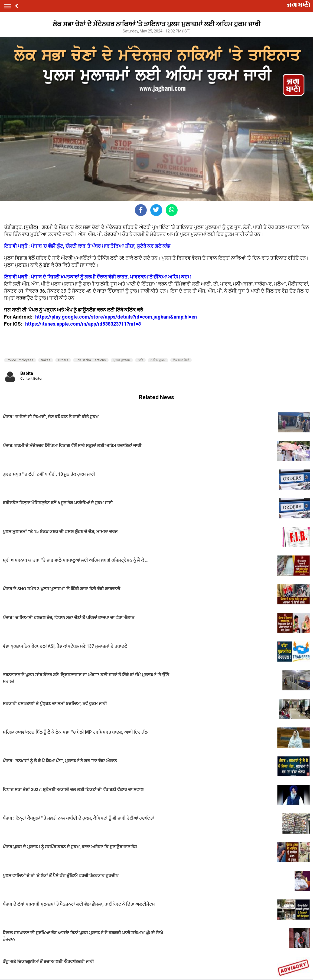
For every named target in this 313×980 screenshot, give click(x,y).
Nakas (46, 360)
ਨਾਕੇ (140, 360)
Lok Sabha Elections (91, 360)
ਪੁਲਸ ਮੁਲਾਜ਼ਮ (122, 360)
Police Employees (20, 360)
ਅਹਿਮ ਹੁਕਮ (158, 360)
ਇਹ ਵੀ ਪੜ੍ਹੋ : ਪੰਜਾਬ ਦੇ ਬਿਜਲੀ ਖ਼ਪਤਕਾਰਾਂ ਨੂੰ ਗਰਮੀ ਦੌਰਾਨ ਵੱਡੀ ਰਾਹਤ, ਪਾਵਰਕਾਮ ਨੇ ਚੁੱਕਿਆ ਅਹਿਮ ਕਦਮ (97, 277)
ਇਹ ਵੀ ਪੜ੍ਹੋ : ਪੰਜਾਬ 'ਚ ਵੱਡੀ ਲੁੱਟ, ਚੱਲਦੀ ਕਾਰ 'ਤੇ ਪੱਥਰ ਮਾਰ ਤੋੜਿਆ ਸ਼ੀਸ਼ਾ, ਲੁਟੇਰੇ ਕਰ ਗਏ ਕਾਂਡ (87, 246)
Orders (63, 360)
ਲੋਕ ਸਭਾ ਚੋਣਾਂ (181, 360)
